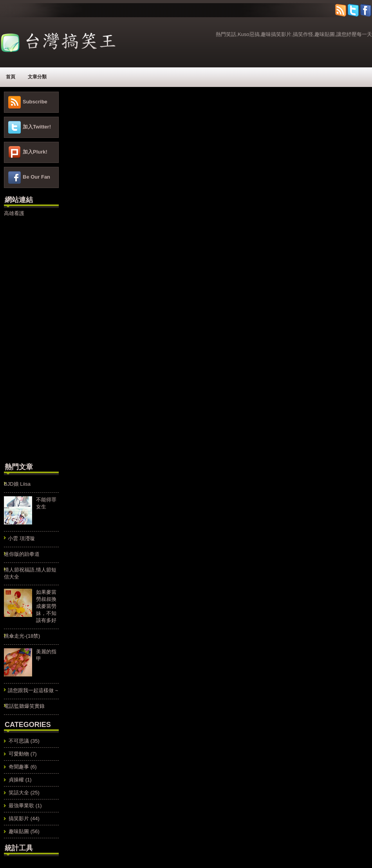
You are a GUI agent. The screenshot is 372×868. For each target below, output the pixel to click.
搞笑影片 (19, 818)
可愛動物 (19, 754)
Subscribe (35, 102)
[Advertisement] (27, 338)
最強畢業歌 (21, 806)
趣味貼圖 (19, 831)
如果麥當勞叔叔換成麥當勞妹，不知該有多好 (46, 606)
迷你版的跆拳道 (22, 554)
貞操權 (16, 780)
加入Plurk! (35, 152)
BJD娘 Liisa (17, 484)
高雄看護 (14, 213)
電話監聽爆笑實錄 (24, 706)
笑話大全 (19, 793)
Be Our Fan (36, 177)
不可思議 (19, 741)
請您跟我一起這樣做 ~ (33, 690)
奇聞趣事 (19, 767)
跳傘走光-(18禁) (22, 636)
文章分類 (37, 77)
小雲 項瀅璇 (21, 538)
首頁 (11, 77)
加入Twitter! (37, 127)
